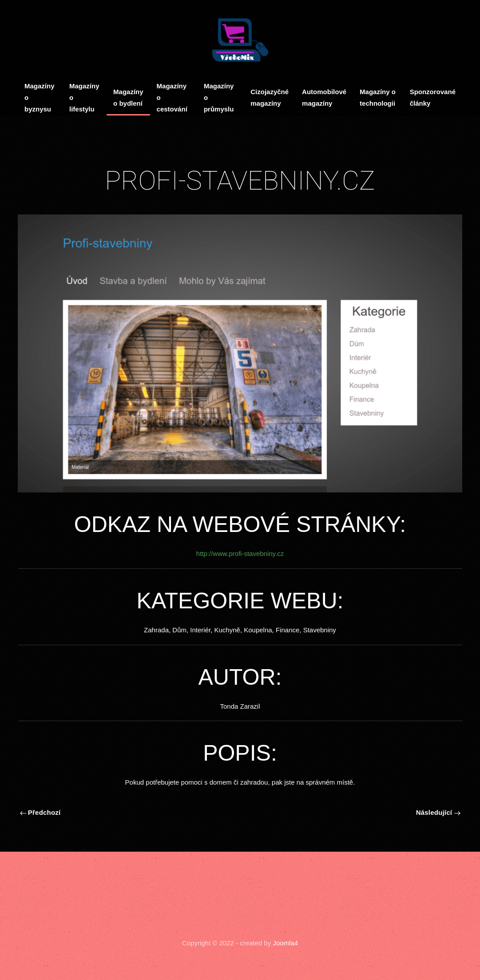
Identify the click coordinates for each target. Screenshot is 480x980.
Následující (438, 812)
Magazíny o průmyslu (219, 97)
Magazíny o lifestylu (84, 97)
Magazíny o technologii (378, 97)
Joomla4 (284, 943)
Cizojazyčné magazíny (270, 97)
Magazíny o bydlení (128, 97)
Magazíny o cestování (172, 97)
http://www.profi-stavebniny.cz (240, 553)
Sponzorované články (433, 97)
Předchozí (40, 812)
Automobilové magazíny (324, 97)
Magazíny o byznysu (40, 97)
